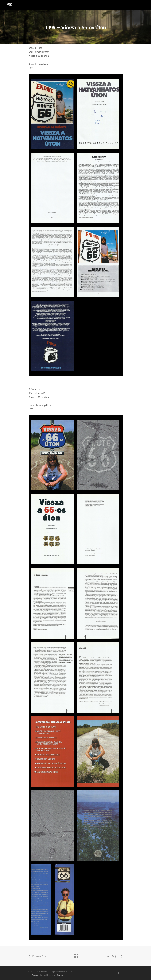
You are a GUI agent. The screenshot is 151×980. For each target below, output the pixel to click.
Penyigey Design (39, 975)
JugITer (60, 975)
